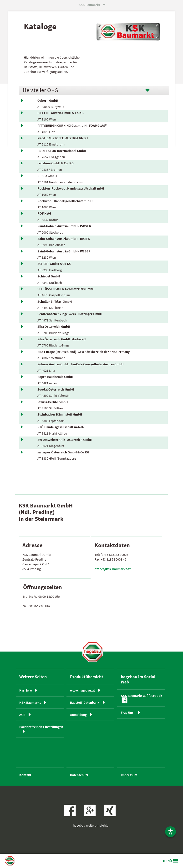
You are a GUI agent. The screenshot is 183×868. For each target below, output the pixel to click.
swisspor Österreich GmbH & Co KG (64, 452)
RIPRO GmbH (48, 176)
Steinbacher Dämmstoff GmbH (60, 414)
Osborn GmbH (48, 100)
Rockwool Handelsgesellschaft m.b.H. (65, 201)
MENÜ (167, 861)
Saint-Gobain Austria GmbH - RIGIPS (64, 239)
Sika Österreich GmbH (54, 326)
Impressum (129, 775)
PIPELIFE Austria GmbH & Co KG (61, 113)
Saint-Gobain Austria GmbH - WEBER (65, 251)
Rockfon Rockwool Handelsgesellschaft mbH (71, 188)
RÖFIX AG (45, 213)
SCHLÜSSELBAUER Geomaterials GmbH (67, 289)
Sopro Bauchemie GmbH (56, 377)
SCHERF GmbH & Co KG (55, 264)
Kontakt (25, 775)
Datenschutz (79, 775)
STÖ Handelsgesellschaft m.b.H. (61, 427)
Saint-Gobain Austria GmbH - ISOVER (65, 226)
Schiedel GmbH (49, 276)
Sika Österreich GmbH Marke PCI (62, 339)
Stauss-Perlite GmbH (53, 402)
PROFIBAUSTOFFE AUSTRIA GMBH (63, 138)
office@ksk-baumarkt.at (113, 569)
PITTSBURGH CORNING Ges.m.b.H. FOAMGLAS (72, 125)
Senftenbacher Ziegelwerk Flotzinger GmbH (70, 314)
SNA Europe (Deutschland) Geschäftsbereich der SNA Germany (84, 352)
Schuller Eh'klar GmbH (55, 301)
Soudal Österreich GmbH (56, 389)
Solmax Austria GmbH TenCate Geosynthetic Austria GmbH (80, 364)
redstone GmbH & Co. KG (56, 163)
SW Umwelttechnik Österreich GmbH (65, 440)
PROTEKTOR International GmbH (62, 151)
